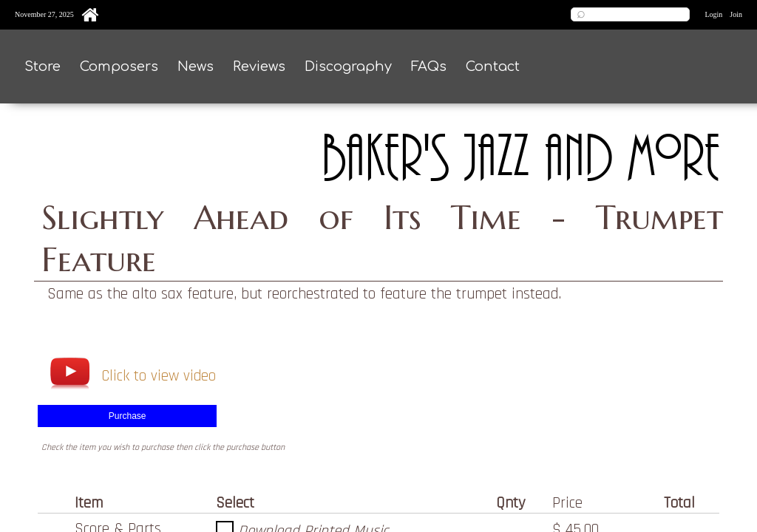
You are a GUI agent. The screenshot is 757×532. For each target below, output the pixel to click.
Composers (119, 66)
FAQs (429, 66)
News (196, 66)
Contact (493, 66)
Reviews (259, 66)
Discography (348, 66)
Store (43, 66)
